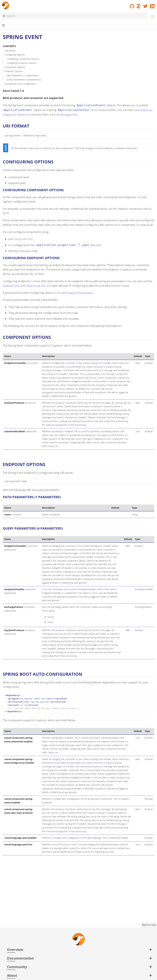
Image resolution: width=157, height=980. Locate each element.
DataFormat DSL (36, 285)
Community (17, 967)
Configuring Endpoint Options (21, 63)
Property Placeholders (79, 293)
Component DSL (23, 239)
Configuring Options (15, 55)
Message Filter (69, 114)
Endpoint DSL (11, 285)
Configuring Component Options (23, 59)
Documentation (20, 958)
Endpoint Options (14, 71)
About (12, 975)
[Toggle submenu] (3, 26)
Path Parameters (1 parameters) (23, 75)
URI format (10, 51)
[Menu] (151, 16)
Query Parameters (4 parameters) (24, 80)
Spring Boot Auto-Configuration (20, 84)
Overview (15, 950)
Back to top (149, 925)
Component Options (15, 67)
